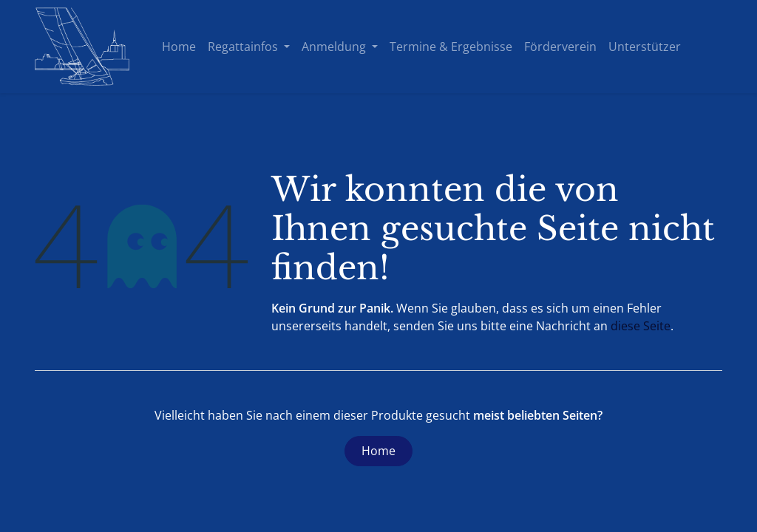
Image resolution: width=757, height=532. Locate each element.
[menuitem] (179, 47)
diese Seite (641, 326)
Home (378, 451)
